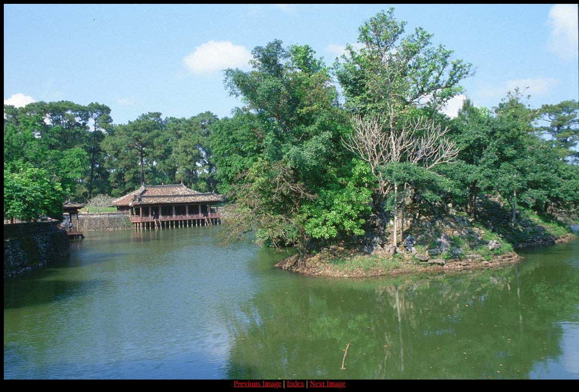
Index (295, 384)
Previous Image (257, 384)
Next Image (328, 384)
